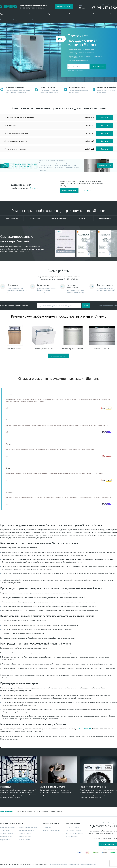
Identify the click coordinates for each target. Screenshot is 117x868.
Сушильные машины (26, 831)
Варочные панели (6, 837)
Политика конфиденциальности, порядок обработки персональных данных (72, 864)
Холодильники (5, 831)
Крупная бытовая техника (10, 14)
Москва (82, 8)
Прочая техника (54, 14)
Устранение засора (13, 125)
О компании (47, 828)
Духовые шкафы (25, 834)
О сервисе (96, 14)
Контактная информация (52, 831)
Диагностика (35, 218)
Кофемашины (34, 14)
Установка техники (76, 14)
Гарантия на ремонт (58, 218)
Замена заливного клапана (16, 133)
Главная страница (6, 20)
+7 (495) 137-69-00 (71, 279)
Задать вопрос (87, 191)
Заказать (104, 117)
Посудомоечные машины (21, 20)
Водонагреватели (25, 837)
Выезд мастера (12, 218)
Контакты (113, 14)
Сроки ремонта (105, 218)
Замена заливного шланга (16, 141)
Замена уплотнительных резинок (19, 117)
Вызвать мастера (105, 165)
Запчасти (82, 218)
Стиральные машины (8, 828)
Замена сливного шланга (15, 149)
